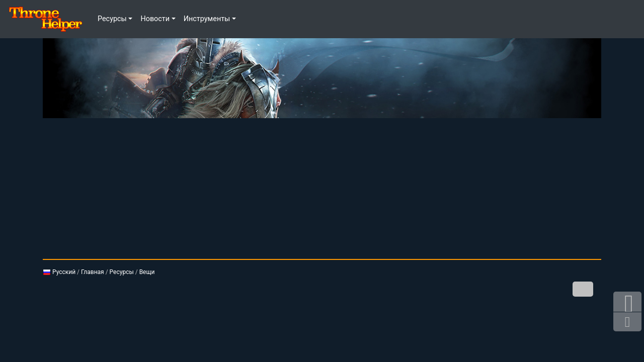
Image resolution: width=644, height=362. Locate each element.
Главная (93, 272)
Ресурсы (122, 272)
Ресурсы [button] (112, 19)
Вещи (147, 272)
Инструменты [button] (207, 19)
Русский (59, 272)
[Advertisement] (322, 189)
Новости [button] (155, 19)
